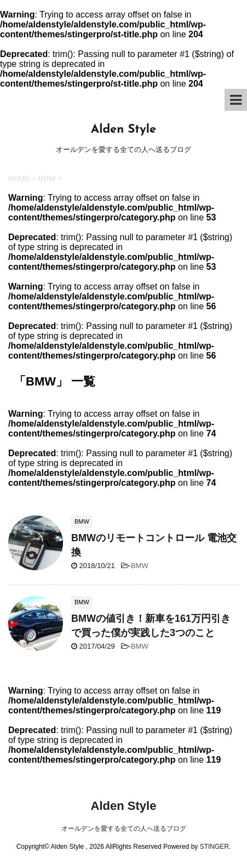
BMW (140, 566)
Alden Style (124, 130)
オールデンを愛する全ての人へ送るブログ (124, 829)
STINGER (214, 847)
